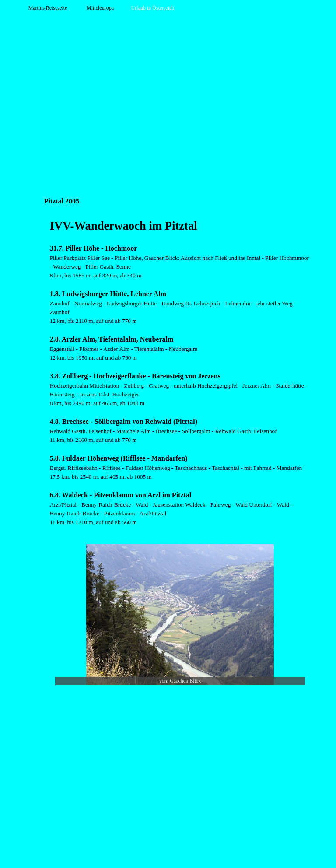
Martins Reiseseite (48, 8)
